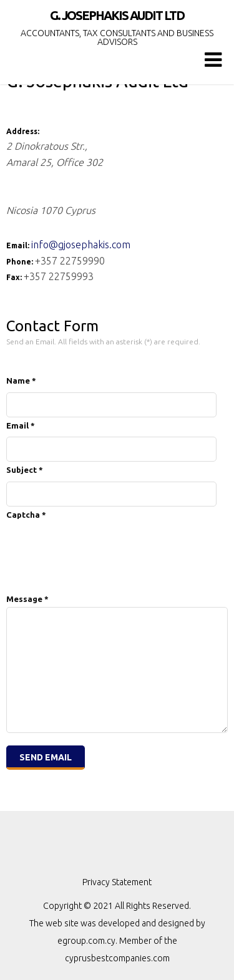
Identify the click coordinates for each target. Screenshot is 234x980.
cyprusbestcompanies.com (117, 958)
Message (27, 599)
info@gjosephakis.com (81, 245)
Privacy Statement (117, 882)
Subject (25, 470)
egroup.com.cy (86, 941)
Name (21, 381)
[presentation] (101, 546)
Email (21, 425)
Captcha (26, 515)
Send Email (46, 757)
